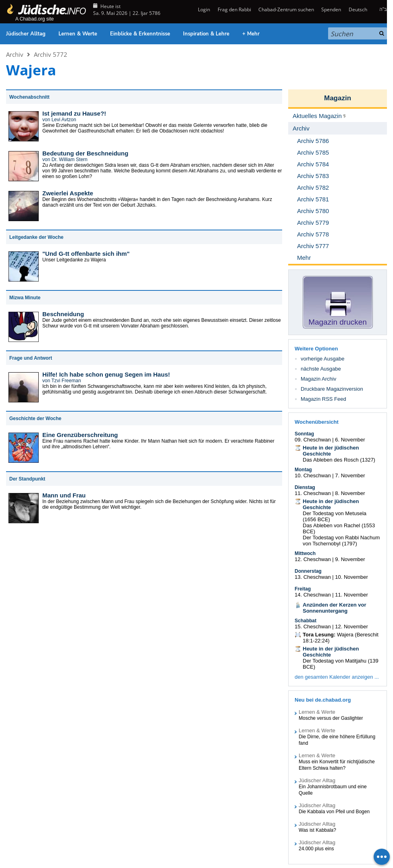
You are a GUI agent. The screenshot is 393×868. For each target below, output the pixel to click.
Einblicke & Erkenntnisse (140, 34)
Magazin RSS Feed (323, 399)
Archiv (15, 54)
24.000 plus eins (316, 849)
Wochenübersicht (317, 422)
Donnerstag (308, 571)
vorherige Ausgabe (322, 359)
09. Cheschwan (313, 440)
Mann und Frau (64, 495)
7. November (350, 475)
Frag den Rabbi (234, 9)
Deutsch (358, 9)
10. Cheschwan (313, 475)
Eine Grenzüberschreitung (80, 435)
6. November (350, 440)
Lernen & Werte (78, 34)
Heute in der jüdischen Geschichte (331, 451)
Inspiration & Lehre (206, 34)
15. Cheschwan (313, 627)
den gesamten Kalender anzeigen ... (337, 677)
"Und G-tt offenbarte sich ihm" (86, 254)
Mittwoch (305, 553)
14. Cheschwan (313, 595)
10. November (351, 577)
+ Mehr (251, 34)
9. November (350, 559)
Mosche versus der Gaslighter (331, 718)
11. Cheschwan (313, 493)
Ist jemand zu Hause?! (74, 113)
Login (203, 9)
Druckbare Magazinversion (332, 389)
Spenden (331, 9)
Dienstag (305, 487)
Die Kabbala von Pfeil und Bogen (334, 812)
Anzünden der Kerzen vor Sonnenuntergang (334, 608)
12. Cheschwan (313, 559)
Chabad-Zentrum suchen (286, 9)
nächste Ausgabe (321, 369)
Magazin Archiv (318, 379)
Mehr (304, 258)
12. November (351, 627)
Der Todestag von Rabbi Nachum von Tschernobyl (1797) (341, 541)
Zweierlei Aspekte (68, 193)
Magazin (338, 98)
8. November (350, 493)
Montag (303, 470)
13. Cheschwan (313, 577)
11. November (351, 595)
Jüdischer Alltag (26, 34)
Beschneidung (63, 314)
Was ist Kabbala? (317, 830)
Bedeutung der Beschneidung (85, 153)
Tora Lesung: (319, 635)
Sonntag (304, 434)
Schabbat (306, 621)
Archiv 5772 (51, 54)
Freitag (303, 589)
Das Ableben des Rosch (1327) (339, 460)
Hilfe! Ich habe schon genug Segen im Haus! (106, 374)
